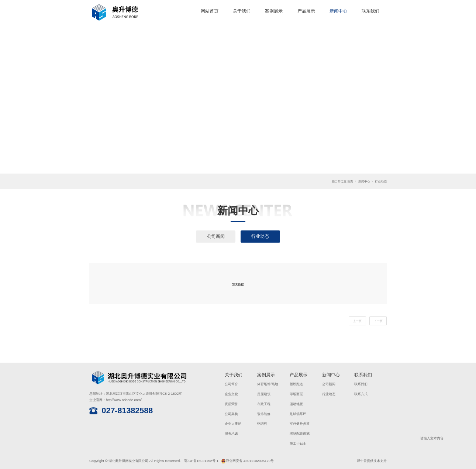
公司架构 (231, 414)
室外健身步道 (300, 423)
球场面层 (296, 394)
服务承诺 (231, 433)
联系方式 (361, 394)
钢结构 (262, 423)
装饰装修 (264, 414)
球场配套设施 (300, 433)
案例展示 (274, 11)
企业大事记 (233, 423)
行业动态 (381, 182)
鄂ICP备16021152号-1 (201, 461)
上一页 (357, 321)
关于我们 (242, 11)
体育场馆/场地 (268, 384)
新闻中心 (338, 11)
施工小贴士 (298, 443)
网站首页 (210, 11)
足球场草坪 (298, 414)
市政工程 (264, 404)
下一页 (378, 321)
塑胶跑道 (296, 384)
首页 (350, 182)
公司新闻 (216, 236)
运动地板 (296, 404)
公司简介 (231, 384)
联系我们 (370, 11)
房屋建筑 (264, 394)
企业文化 (231, 394)
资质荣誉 (231, 404)
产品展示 (306, 11)
